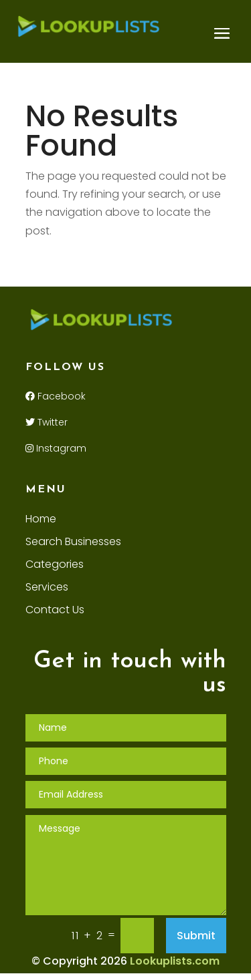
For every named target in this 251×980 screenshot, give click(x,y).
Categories (55, 566)
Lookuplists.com (175, 961)
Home (41, 520)
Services (47, 589)
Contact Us (55, 611)
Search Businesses (73, 543)
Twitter (47, 422)
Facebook (56, 396)
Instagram (56, 448)
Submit (196, 936)
